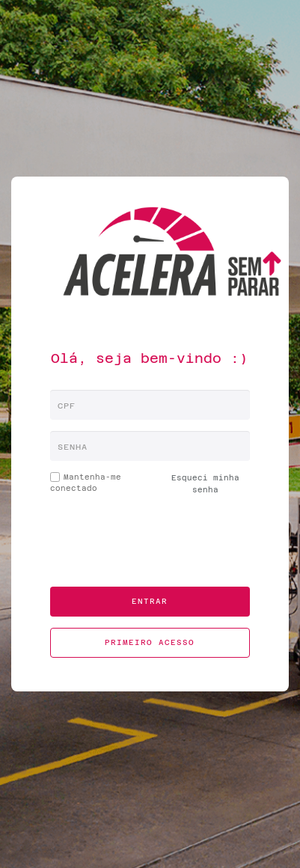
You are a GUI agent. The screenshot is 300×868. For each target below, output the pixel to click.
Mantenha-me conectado (86, 482)
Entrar (150, 601)
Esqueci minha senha (205, 484)
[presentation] (153, 546)
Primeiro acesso (150, 642)
